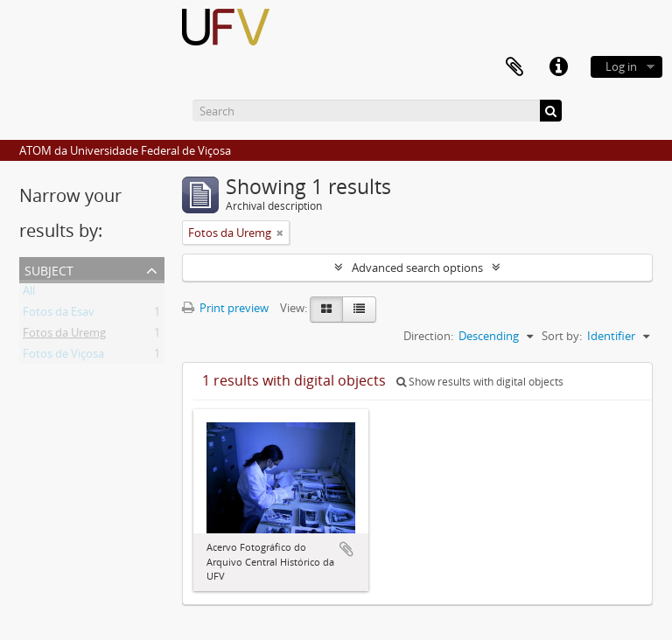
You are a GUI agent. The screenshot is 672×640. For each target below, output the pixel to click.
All (29, 294)
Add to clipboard (346, 549)
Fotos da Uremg (64, 336)
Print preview (225, 308)
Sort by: (562, 336)
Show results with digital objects (480, 382)
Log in (621, 66)
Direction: (428, 336)
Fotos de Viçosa (63, 357)
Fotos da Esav (59, 315)
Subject (49, 269)
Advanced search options (417, 268)
